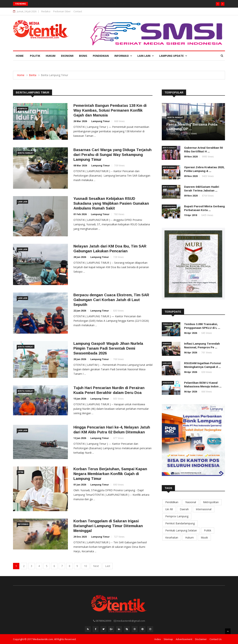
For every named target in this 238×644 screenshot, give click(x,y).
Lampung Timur (101, 121)
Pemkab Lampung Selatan (181, 530)
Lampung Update (173, 56)
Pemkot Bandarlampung (180, 523)
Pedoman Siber (62, 11)
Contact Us (216, 639)
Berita (33, 75)
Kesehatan (172, 537)
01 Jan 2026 (80, 485)
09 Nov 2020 (191, 157)
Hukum (51, 56)
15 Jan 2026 (80, 399)
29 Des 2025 (80, 537)
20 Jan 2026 (80, 359)
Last (108, 566)
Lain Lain (145, 56)
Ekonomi (67, 56)
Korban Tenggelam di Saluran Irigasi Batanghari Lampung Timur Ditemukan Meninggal (108, 526)
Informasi (123, 56)
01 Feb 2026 (80, 214)
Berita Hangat (26, 153)
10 (86, 566)
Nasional (191, 502)
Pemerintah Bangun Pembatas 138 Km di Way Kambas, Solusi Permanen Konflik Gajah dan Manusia (110, 110)
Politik (35, 56)
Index (158, 639)
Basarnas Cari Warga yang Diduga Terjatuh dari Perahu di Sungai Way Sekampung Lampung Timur (112, 155)
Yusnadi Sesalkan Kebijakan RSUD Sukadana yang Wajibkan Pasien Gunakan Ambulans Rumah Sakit (111, 203)
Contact (78, 11)
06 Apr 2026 (191, 333)
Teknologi (167, 324)
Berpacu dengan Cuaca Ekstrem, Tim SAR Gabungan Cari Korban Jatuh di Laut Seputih (111, 300)
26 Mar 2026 (80, 121)
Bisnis (83, 56)
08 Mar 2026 (80, 166)
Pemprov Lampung (177, 516)
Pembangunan (169, 206)
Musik (204, 537)
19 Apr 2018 (191, 215)
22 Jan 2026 (80, 311)
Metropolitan (211, 502)
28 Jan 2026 (80, 257)
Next (96, 566)
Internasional (204, 509)
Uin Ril (169, 509)
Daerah (184, 509)
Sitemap (168, 639)
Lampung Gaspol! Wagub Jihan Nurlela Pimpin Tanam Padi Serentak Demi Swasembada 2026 (108, 348)
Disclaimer (201, 639)
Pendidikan (101, 56)
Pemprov (22, 109)
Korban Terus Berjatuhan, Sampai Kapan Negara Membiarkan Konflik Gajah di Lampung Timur (110, 474)
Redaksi (46, 11)
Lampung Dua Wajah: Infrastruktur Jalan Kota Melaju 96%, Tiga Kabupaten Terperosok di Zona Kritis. (93, 4)
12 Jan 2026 (80, 438)
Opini (20, 472)
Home (20, 56)
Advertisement (184, 639)
